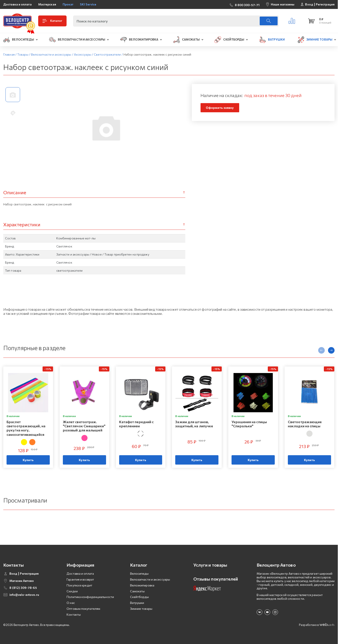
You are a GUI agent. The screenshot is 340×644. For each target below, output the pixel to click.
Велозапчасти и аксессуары (150, 579)
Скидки (72, 591)
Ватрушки (137, 603)
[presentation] (321, 350)
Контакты (74, 614)
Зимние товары (141, 609)
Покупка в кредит (79, 585)
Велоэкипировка (142, 585)
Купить (28, 460)
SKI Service (88, 4)
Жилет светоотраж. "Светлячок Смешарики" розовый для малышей (84, 426)
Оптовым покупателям (83, 609)
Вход (309, 4)
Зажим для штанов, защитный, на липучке (194, 424)
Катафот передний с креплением (137, 424)
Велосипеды (139, 573)
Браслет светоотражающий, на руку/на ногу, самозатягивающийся (26, 428)
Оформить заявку (220, 108)
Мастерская (47, 4)
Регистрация (325, 4)
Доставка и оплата (17, 4)
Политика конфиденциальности (90, 597)
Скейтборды (140, 597)
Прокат (68, 4)
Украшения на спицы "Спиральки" (249, 424)
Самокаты (137, 591)
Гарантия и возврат (80, 579)
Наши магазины (283, 4)
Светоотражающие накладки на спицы (305, 424)
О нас (71, 603)
